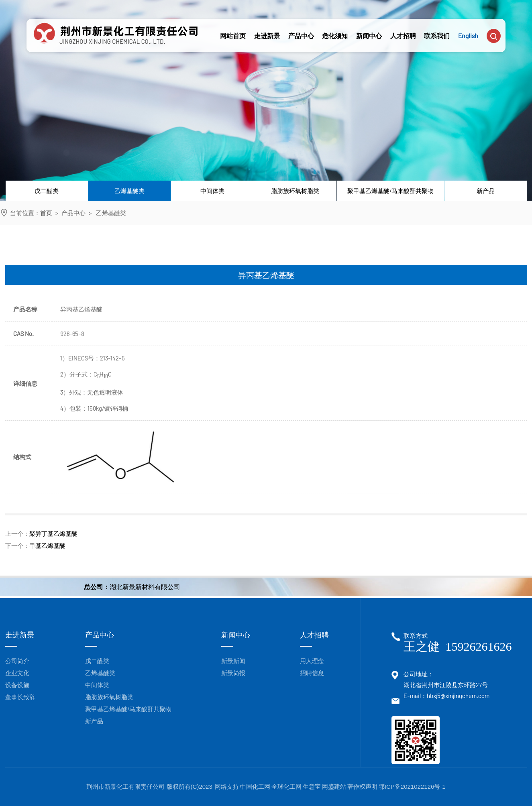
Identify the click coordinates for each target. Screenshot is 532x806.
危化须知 (335, 30)
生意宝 (312, 787)
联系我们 (437, 30)
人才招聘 (403, 30)
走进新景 (267, 30)
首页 (46, 213)
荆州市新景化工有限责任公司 (126, 787)
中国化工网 (255, 787)
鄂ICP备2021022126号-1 (412, 787)
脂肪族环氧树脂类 (295, 191)
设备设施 (17, 685)
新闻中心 (369, 30)
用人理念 (312, 661)
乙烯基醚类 (129, 191)
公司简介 (17, 661)
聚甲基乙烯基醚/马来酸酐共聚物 (390, 191)
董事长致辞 (20, 697)
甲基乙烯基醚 (47, 545)
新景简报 (233, 673)
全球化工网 (286, 787)
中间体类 (212, 191)
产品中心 (301, 30)
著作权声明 (362, 787)
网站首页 (233, 30)
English (468, 30)
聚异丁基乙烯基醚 (53, 533)
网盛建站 (334, 787)
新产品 (486, 191)
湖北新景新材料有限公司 (145, 587)
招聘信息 (312, 673)
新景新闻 (233, 661)
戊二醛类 (47, 191)
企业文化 (17, 673)
